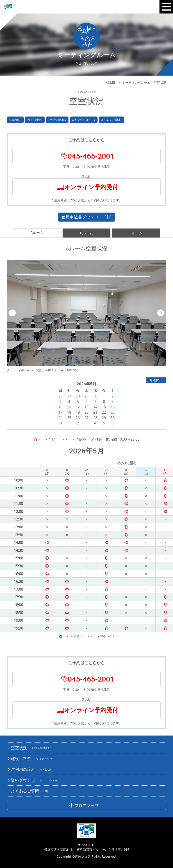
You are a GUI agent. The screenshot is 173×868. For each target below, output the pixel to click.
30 (113, 418)
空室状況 (15, 120)
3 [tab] (94, 362)
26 (78, 418)
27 (86, 418)
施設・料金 (35, 120)
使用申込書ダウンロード (87, 217)
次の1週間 (130, 463)
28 (95, 418)
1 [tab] (79, 362)
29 (104, 418)
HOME (110, 82)
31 (60, 423)
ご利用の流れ (57, 120)
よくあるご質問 (111, 120)
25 (69, 418)
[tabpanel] (86, 313)
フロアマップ (86, 806)
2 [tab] (87, 362)
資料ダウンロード (84, 120)
